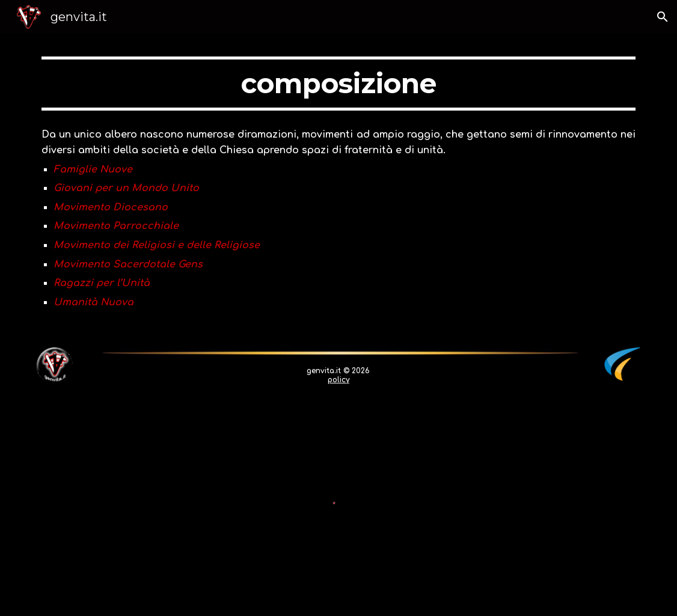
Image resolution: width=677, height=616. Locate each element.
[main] (338, 84)
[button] (663, 17)
